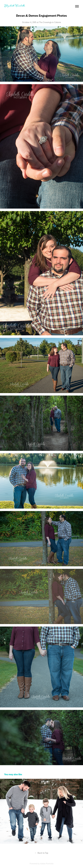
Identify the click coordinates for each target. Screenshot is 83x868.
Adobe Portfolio (47, 864)
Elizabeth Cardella (15, 6)
